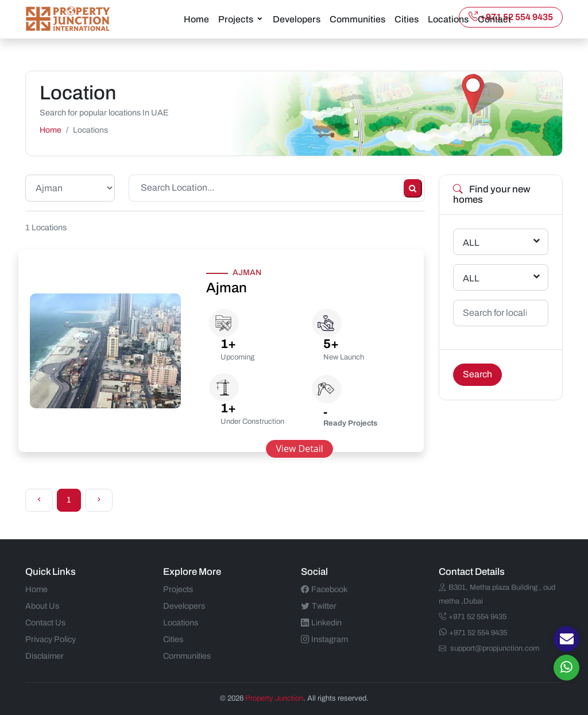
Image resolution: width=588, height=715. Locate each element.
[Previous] (39, 500)
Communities (357, 19)
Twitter (319, 606)
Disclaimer (45, 656)
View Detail (299, 449)
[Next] (99, 500)
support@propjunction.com (489, 648)
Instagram (324, 639)
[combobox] (501, 242)
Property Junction (274, 698)
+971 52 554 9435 (511, 17)
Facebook (324, 589)
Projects (236, 19)
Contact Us (45, 623)
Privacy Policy (51, 639)
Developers (297, 19)
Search (477, 374)
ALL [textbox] (471, 243)
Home (196, 19)
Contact (494, 19)
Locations (448, 19)
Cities (407, 19)
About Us (42, 606)
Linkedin (321, 623)
